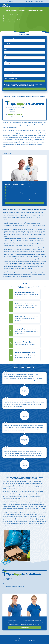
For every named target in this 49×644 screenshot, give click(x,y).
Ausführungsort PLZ (8, 73)
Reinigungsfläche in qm (9, 67)
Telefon (5, 50)
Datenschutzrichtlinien (29, 85)
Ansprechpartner (8, 44)
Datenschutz (32, 641)
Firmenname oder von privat (10, 38)
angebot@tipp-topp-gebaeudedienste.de (35, 1)
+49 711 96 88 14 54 (10, 1)
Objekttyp (6, 61)
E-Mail (5, 55)
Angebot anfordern (24, 203)
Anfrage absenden (24, 89)
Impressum (17, 641)
